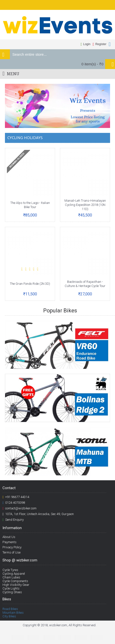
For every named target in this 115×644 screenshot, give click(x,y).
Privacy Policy (12, 547)
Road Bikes (10, 609)
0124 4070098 (14, 503)
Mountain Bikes (13, 613)
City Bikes (9, 616)
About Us (9, 537)
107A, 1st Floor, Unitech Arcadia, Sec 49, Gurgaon (38, 514)
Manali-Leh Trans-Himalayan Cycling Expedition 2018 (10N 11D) (85, 205)
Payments (10, 542)
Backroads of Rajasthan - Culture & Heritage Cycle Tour (85, 284)
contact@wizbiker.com (19, 508)
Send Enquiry (13, 520)
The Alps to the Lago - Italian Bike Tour (30, 205)
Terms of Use (11, 552)
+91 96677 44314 (16, 497)
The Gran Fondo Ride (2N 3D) (30, 284)
